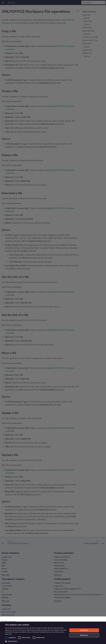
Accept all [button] (84, 630)
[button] (36, 641)
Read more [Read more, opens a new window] (9, 634)
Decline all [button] (84, 635)
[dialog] (53, 633)
